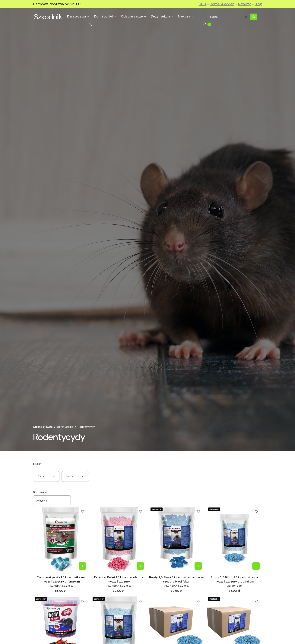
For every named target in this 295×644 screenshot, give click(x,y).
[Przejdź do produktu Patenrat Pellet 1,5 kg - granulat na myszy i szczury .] (119, 539)
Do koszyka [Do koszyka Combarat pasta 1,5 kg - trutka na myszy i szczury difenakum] (82, 566)
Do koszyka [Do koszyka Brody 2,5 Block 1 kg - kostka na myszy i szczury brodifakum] (198, 566)
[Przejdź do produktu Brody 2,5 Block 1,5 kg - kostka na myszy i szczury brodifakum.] (234, 539)
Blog (258, 4)
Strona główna (43, 427)
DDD (202, 4)
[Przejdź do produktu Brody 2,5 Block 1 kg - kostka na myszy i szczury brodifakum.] (177, 539)
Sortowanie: (41, 492)
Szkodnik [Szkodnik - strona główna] (48, 17)
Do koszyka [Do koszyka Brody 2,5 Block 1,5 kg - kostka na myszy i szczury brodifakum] (256, 566)
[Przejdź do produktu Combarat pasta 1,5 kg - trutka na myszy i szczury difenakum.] (61, 539)
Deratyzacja (65, 427)
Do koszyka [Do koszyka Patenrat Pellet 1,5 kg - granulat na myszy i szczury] (140, 566)
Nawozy (245, 4)
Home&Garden (222, 4)
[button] (254, 17)
